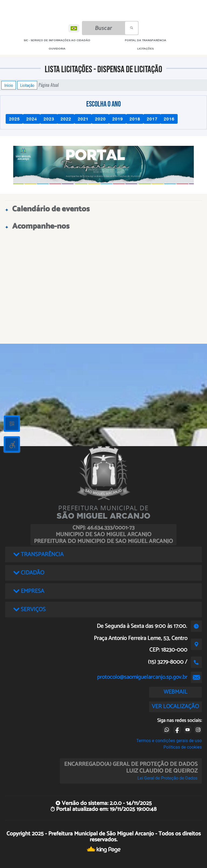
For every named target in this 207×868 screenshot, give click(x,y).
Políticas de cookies (183, 747)
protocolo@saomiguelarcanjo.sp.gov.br (142, 677)
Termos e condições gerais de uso (169, 741)
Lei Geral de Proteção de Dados (168, 778)
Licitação (27, 85)
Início (9, 85)
